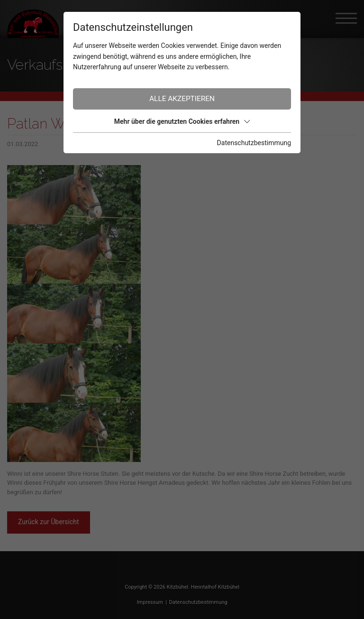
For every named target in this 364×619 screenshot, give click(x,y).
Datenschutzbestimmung (254, 143)
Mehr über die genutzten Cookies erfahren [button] (182, 121)
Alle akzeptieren (182, 99)
